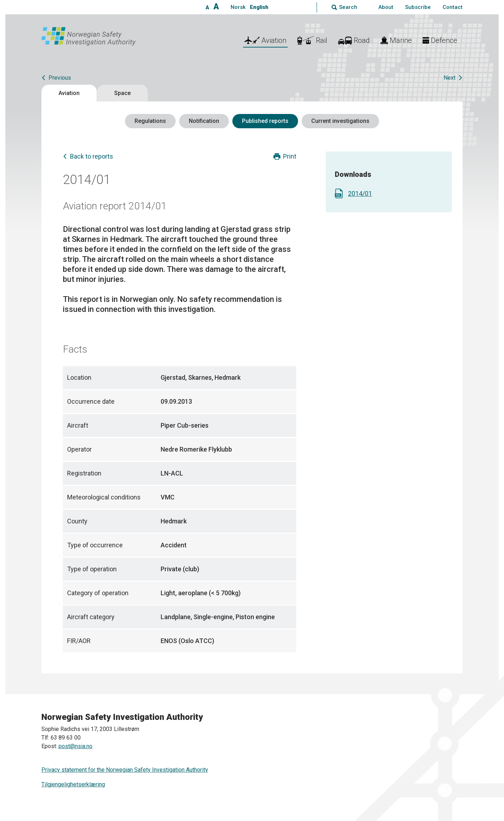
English (259, 7)
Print (290, 156)
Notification (204, 121)
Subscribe (418, 7)
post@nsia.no (75, 746)
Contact (453, 7)
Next (450, 78)
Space (122, 93)
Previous (60, 78)
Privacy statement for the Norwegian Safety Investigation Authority (125, 770)
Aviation (69, 93)
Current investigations (340, 121)
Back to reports (92, 156)
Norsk (238, 7)
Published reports (265, 121)
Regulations (150, 121)
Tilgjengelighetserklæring (73, 784)
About (386, 7)
